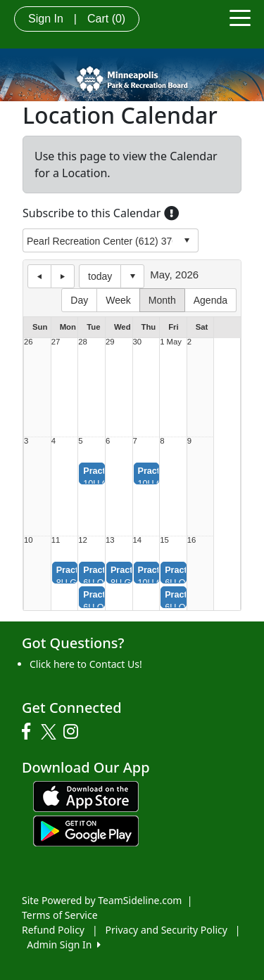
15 (164, 540)
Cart (106, 19)
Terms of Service (60, 915)
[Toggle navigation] (240, 17)
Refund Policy (53, 930)
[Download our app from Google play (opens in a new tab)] (86, 830)
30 (138, 342)
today (100, 276)
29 (110, 342)
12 (83, 540)
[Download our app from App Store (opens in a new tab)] (86, 795)
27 (56, 342)
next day (63, 276)
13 (110, 540)
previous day (39, 276)
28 (83, 342)
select (187, 240)
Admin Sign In (63, 944)
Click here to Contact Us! (86, 664)
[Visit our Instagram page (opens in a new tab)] (74, 732)
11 (56, 540)
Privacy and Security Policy (166, 930)
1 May (171, 342)
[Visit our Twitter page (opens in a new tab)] (50, 732)
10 (29, 540)
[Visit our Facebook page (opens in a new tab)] (30, 732)
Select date (132, 276)
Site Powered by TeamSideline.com (102, 900)
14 (138, 540)
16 (192, 540)
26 (29, 342)
